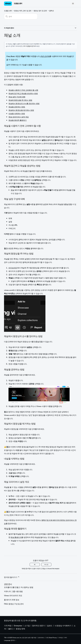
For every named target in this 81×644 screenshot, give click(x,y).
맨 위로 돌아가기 (12, 577)
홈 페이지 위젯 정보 (12, 600)
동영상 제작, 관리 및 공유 (23, 11)
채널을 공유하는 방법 (17, 107)
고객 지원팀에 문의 (29, 46)
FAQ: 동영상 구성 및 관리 (14, 604)
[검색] (21, 16)
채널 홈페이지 (16, 537)
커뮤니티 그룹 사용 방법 (13, 591)
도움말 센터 (18, 3)
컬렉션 (52, 11)
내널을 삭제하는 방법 (17, 114)
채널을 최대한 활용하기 (18, 120)
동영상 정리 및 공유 (40, 11)
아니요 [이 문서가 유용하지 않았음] (46, 565)
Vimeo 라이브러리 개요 (13, 596)
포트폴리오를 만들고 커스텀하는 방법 (19, 587)
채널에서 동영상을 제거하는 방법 (21, 110)
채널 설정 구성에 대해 (17, 97)
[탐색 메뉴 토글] (73, 4)
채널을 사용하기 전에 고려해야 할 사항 (23, 90)
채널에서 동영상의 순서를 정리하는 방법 (24, 104)
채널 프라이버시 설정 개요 (19, 117)
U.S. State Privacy (52, 638)
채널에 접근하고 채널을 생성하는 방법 (23, 94)
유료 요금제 (45, 56)
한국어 (14, 641)
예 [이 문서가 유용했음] (35, 565)
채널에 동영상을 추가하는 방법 (20, 100)
